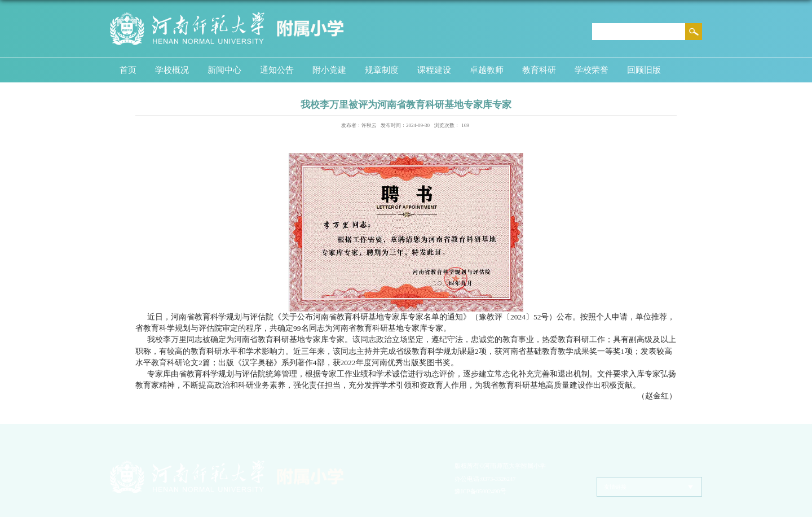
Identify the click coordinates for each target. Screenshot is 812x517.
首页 (128, 70)
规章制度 (382, 70)
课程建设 (434, 70)
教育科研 (539, 70)
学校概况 (172, 70)
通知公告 (277, 70)
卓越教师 (487, 70)
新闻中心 (224, 70)
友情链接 (615, 487)
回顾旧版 (644, 70)
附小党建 (329, 70)
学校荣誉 (592, 70)
